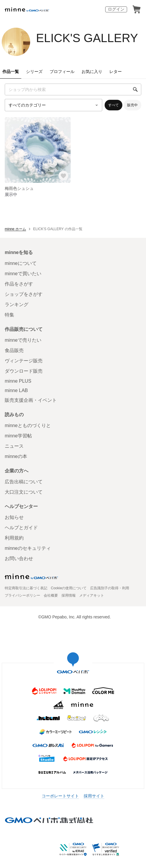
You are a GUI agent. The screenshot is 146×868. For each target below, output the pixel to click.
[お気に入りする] (64, 176)
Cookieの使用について (69, 588)
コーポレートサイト (60, 796)
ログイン (116, 9)
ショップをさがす (24, 294)
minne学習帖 (18, 436)
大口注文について (24, 492)
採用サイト (94, 796)
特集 (9, 315)
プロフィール (62, 72)
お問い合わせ (19, 559)
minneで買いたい (23, 274)
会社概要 (51, 595)
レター (116, 72)
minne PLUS (18, 381)
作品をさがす (19, 284)
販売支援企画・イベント (31, 400)
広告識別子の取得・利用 (110, 588)
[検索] (135, 89)
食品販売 (14, 350)
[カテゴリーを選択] (53, 105)
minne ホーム (15, 229)
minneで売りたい (23, 340)
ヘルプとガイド (21, 528)
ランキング (17, 304)
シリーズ (34, 72)
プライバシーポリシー (22, 595)
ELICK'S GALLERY (87, 38)
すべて (113, 105)
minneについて (21, 263)
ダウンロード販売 (24, 371)
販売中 (132, 105)
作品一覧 (11, 72)
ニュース (14, 446)
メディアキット (92, 595)
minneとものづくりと (28, 425)
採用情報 (69, 595)
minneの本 (16, 456)
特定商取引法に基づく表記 (26, 588)
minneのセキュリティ (28, 548)
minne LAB (16, 390)
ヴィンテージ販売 (24, 361)
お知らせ (14, 517)
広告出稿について (24, 482)
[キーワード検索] (73, 89)
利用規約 (14, 538)
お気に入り (92, 72)
